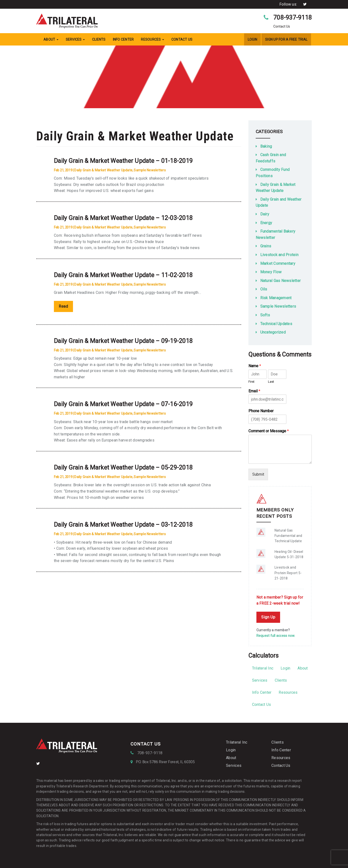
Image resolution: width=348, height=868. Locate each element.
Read (63, 306)
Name (255, 366)
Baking (266, 146)
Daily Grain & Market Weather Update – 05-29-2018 (123, 468)
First (251, 382)
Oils (264, 289)
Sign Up (268, 617)
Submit (258, 474)
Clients (99, 39)
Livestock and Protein (279, 255)
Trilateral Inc (263, 668)
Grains (266, 246)
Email (254, 391)
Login (252, 39)
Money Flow (271, 272)
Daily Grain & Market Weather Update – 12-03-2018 (123, 218)
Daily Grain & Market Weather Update (103, 170)
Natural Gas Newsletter (281, 281)
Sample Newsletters (150, 170)
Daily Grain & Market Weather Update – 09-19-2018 (123, 341)
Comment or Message (269, 431)
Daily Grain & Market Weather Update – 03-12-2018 (123, 525)
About (51, 39)
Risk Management (276, 298)
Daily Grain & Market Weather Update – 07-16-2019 (123, 404)
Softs (265, 315)
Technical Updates (276, 324)
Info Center (123, 39)
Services (75, 39)
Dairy (265, 214)
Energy (266, 223)
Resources (152, 39)
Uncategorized (273, 332)
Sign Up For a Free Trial (286, 39)
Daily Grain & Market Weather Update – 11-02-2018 (123, 275)
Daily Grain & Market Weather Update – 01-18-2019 (123, 161)
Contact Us (182, 39)
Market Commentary (278, 263)
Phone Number (261, 411)
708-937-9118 (293, 18)
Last (271, 382)
